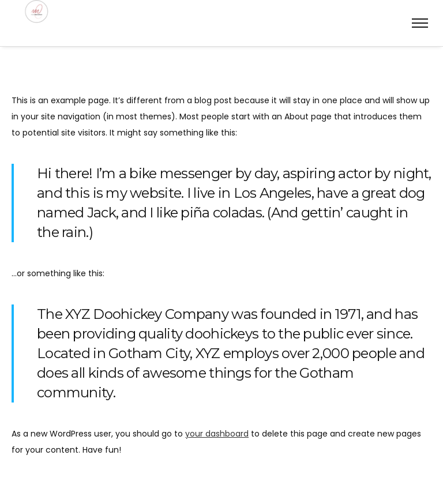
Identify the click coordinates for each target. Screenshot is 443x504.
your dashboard (217, 434)
